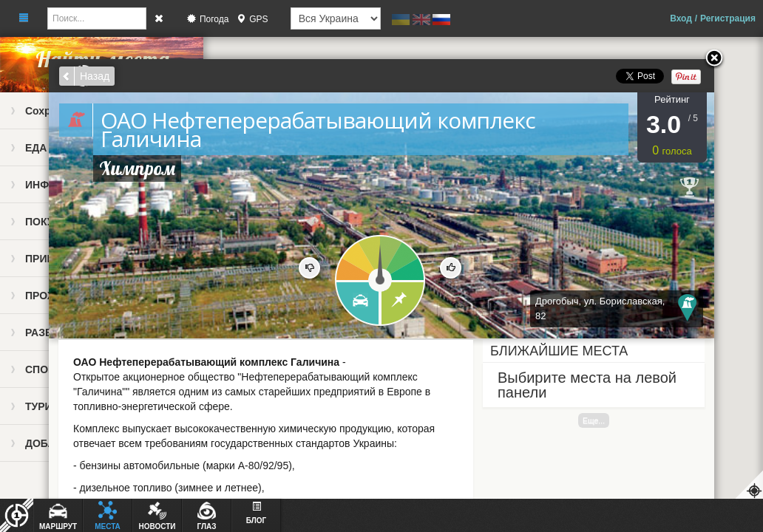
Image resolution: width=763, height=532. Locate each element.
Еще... (594, 420)
